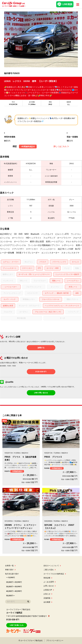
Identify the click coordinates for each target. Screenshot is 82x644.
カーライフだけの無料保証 (55, 574)
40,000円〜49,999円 (14, 591)
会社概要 (48, 602)
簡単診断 (48, 578)
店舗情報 (48, 598)
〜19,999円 (10, 578)
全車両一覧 (10, 566)
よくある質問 (50, 582)
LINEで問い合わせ (41, 393)
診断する (41, 348)
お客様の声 (49, 590)
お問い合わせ (50, 586)
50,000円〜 (10, 596)
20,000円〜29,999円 (14, 582)
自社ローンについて (52, 566)
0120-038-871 (41, 372)
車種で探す (10, 570)
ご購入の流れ (50, 570)
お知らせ (48, 594)
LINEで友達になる (17, 625)
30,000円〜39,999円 (14, 587)
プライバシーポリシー (55, 641)
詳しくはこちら (61, 146)
